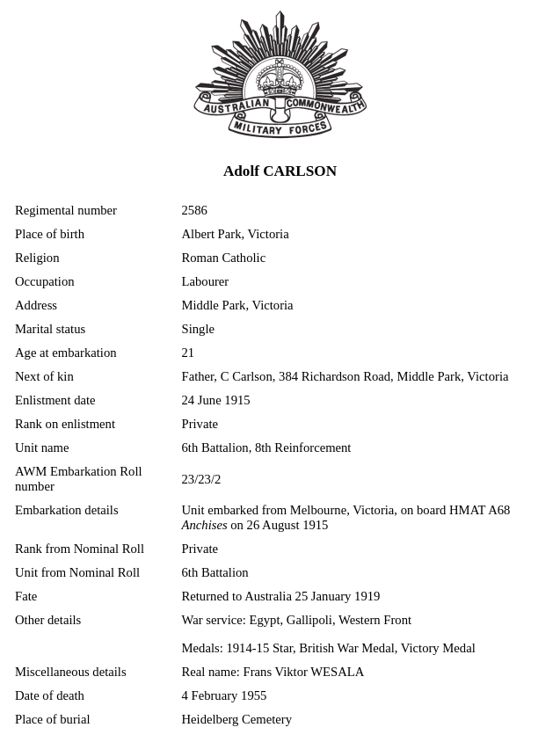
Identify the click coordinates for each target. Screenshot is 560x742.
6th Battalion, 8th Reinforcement (267, 447)
